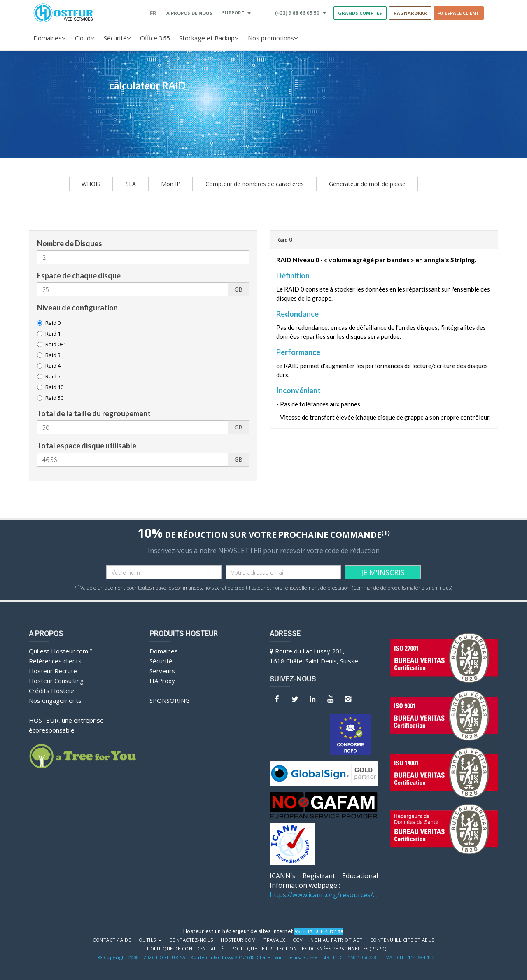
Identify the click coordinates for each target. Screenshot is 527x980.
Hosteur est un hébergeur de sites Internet (238, 931)
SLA (131, 184)
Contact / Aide (112, 940)
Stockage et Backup (209, 38)
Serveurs (162, 671)
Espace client (459, 13)
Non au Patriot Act (336, 940)
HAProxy (162, 681)
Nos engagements (55, 700)
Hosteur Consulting (56, 681)
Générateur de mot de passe (367, 184)
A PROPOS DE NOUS (189, 13)
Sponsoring (170, 700)
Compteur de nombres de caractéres (255, 184)
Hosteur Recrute (53, 671)
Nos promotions (273, 38)
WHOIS (91, 184)
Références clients (55, 661)
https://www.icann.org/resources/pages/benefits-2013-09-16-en (324, 895)
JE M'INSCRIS (383, 572)
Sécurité (117, 38)
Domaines (50, 38)
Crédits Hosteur (52, 691)
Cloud (85, 38)
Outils (150, 940)
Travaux (274, 940)
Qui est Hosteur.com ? (61, 651)
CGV (298, 940)
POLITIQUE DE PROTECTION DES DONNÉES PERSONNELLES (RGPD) (309, 949)
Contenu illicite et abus (402, 940)
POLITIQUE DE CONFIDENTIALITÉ (185, 949)
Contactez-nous (191, 940)
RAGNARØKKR (410, 13)
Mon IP (171, 184)
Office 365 (155, 38)
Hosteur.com (238, 940)
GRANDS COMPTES (360, 13)
